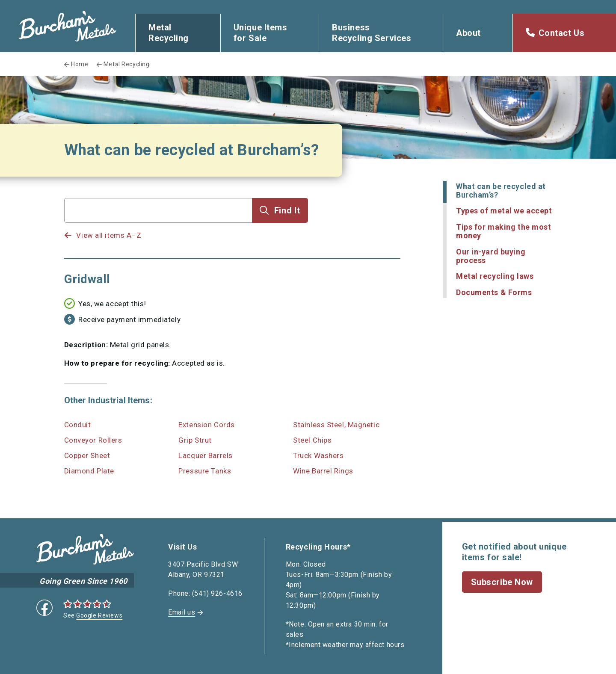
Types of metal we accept (504, 211)
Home (80, 64)
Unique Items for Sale (261, 33)
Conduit (78, 425)
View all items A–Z (109, 235)
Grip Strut (195, 440)
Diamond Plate (89, 471)
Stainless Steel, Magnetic (336, 425)
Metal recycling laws (495, 276)
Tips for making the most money (503, 231)
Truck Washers (318, 455)
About (468, 33)
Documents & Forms (494, 292)
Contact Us (562, 33)
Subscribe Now (502, 582)
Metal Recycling (169, 33)
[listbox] (158, 227)
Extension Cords (206, 425)
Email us (182, 612)
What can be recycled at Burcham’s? (501, 191)
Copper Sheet (87, 455)
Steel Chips (312, 440)
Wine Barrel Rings (323, 471)
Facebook (44, 608)
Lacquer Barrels (205, 455)
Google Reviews (99, 615)
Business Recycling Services (372, 33)
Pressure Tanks (205, 471)
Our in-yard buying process (491, 256)
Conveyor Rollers (93, 440)
